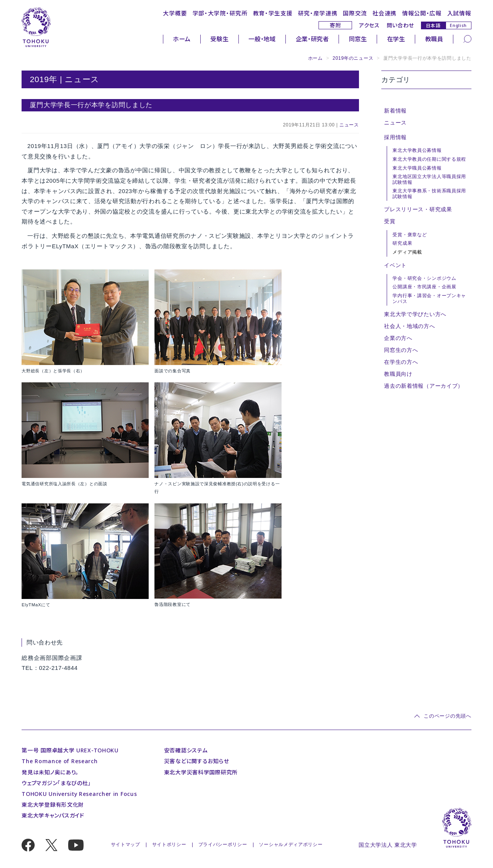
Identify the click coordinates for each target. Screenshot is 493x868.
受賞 (390, 221)
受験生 (219, 39)
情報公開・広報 (422, 13)
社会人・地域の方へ (409, 326)
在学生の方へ (401, 362)
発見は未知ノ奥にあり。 (50, 772)
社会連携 (385, 13)
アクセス (369, 25)
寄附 (335, 25)
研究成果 (402, 243)
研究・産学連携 (318, 13)
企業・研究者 (312, 39)
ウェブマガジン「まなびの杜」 (56, 783)
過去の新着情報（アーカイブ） (424, 386)
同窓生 (358, 39)
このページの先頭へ (447, 716)
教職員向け (398, 374)
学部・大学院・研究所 (220, 13)
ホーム (182, 39)
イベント (395, 265)
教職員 (434, 39)
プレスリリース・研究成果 (418, 209)
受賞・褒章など (410, 235)
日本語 (433, 25)
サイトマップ (126, 844)
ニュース (349, 125)
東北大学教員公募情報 (417, 150)
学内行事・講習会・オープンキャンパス (429, 298)
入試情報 (459, 13)
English (458, 25)
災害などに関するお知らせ (196, 761)
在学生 (396, 39)
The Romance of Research (60, 761)
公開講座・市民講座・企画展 (424, 287)
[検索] (467, 39)
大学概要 (175, 13)
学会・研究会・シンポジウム (424, 278)
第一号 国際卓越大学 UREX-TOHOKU (70, 750)
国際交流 (355, 13)
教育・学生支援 (273, 13)
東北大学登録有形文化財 (53, 805)
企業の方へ (398, 338)
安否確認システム (186, 750)
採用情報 (395, 137)
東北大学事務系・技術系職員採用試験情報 (429, 193)
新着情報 (395, 111)
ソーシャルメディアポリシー (291, 844)
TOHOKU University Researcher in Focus (79, 794)
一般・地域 (262, 39)
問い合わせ (401, 25)
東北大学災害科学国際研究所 (201, 772)
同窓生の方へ (401, 350)
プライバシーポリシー (223, 844)
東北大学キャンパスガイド (53, 815)
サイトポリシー (169, 844)
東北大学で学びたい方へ (415, 314)
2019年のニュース (353, 58)
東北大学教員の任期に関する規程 (429, 159)
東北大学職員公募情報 (417, 168)
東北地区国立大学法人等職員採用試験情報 (429, 179)
